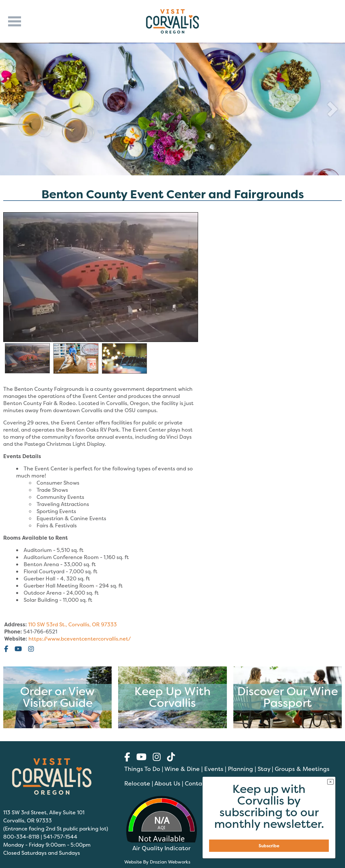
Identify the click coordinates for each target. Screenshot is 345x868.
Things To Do (142, 769)
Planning (240, 769)
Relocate (137, 783)
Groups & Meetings (302, 769)
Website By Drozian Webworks (157, 862)
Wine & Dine (182, 769)
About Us (167, 783)
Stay (264, 769)
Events (214, 769)
